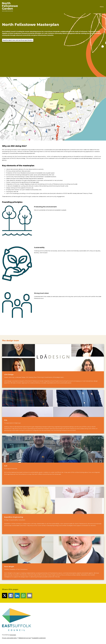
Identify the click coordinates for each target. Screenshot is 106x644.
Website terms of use (25, 638)
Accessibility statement (39, 638)
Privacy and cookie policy (10, 638)
